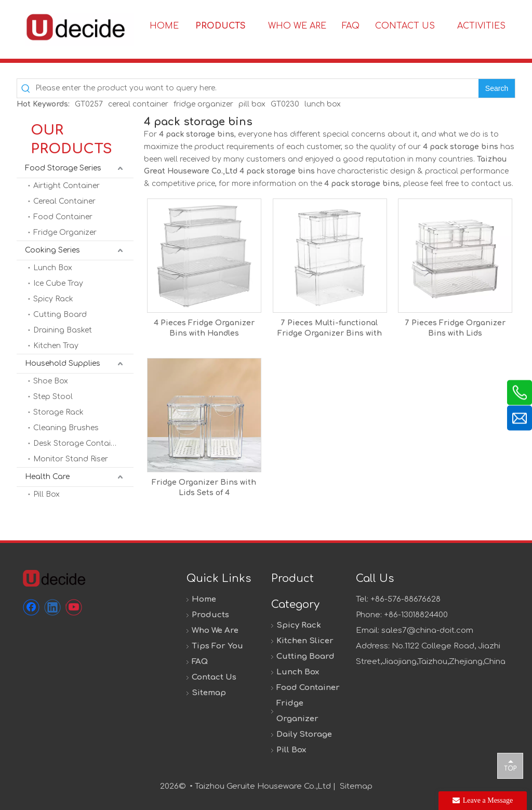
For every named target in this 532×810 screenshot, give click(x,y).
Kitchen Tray (56, 346)
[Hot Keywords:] (497, 88)
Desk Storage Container (78, 443)
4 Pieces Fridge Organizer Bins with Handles (204, 328)
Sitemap (209, 693)
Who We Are (215, 630)
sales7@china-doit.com (427, 630)
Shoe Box (51, 381)
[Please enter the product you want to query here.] (257, 88)
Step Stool (53, 397)
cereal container (138, 104)
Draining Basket (63, 330)
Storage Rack (58, 412)
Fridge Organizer (65, 233)
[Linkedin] (52, 607)
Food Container (63, 217)
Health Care (47, 477)
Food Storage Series (63, 168)
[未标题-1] (54, 578)
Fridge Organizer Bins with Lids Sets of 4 (204, 488)
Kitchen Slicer (305, 641)
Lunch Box (53, 268)
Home (204, 599)
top (510, 765)
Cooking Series (52, 250)
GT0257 (89, 104)
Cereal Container (64, 201)
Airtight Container (66, 186)
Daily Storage (304, 734)
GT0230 (285, 104)
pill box (252, 104)
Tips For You (217, 646)
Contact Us (214, 677)
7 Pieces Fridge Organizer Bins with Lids (455, 328)
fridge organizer (203, 104)
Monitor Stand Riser (71, 459)
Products (210, 615)
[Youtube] (74, 607)
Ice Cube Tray (58, 283)
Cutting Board (60, 315)
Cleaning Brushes (66, 428)
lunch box (323, 104)
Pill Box (46, 494)
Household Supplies (63, 363)
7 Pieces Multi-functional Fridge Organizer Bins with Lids (330, 329)
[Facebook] (31, 607)
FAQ (200, 662)
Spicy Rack (53, 299)
